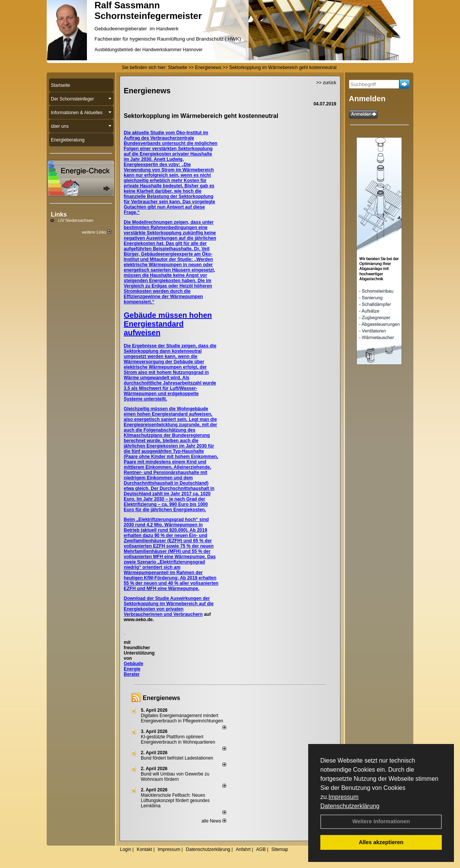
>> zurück (326, 83)
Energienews (161, 698)
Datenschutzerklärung (350, 806)
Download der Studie (147, 598)
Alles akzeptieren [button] (381, 842)
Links (59, 214)
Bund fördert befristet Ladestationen (177, 758)
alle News (214, 821)
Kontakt (144, 849)
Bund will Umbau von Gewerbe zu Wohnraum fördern (175, 777)
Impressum (343, 797)
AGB (261, 849)
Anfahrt (243, 849)
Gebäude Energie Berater (133, 669)
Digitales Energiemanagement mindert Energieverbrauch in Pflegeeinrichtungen (182, 718)
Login (125, 849)
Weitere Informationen (381, 821)
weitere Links (97, 232)
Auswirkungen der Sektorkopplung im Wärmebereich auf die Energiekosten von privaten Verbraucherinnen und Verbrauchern (169, 606)
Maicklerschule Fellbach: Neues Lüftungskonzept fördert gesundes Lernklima (175, 801)
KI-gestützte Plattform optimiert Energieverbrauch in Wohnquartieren (178, 739)
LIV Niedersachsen (76, 220)
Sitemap (280, 849)
